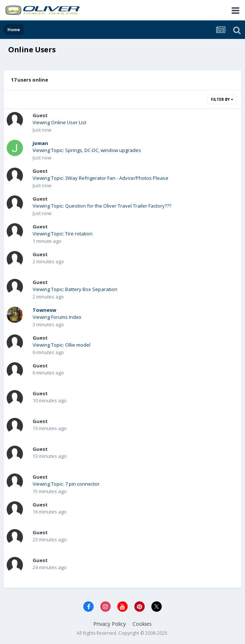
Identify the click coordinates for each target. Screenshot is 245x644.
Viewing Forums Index (57, 317)
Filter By (222, 99)
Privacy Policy (110, 624)
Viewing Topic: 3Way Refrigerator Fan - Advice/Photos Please (100, 178)
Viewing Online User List (59, 122)
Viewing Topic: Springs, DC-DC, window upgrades (87, 150)
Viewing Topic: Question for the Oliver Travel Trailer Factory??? (102, 206)
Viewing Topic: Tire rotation (63, 234)
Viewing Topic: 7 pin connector (66, 484)
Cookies (142, 624)
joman (40, 143)
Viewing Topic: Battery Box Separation (75, 289)
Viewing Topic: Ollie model (61, 345)
